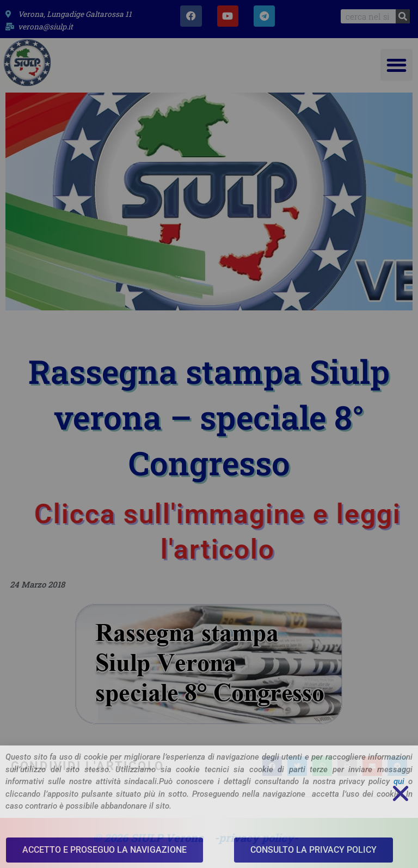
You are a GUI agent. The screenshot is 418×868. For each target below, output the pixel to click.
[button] (397, 65)
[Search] (403, 16)
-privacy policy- (256, 838)
